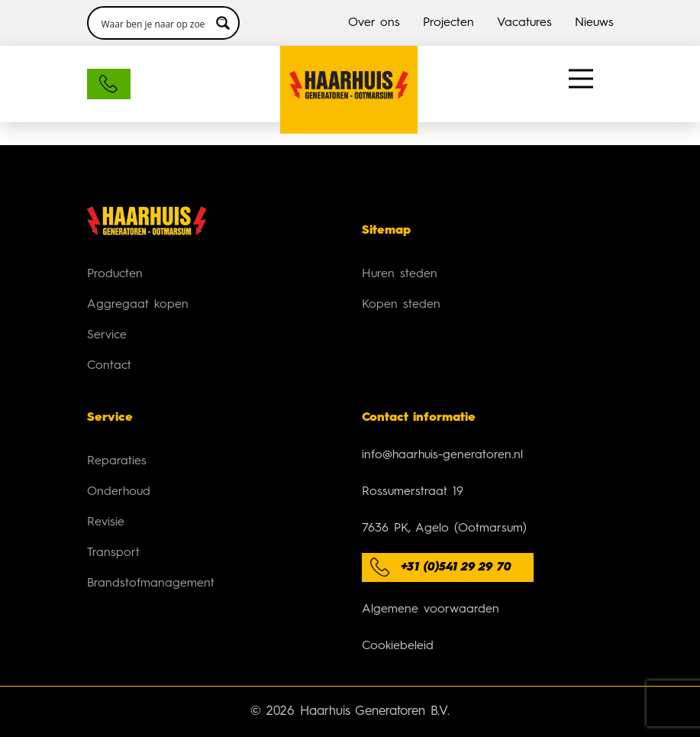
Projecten (448, 23)
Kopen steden (401, 305)
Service (107, 335)
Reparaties (117, 461)
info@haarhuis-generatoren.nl (442, 455)
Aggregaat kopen (138, 305)
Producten (115, 274)
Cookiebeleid (398, 646)
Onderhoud (119, 492)
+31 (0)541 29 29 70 (456, 567)
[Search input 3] (153, 23)
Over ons (374, 23)
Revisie (106, 522)
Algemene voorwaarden (431, 609)
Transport (113, 553)
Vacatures (524, 23)
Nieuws (594, 23)
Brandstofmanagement (151, 583)
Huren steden (400, 274)
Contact (109, 366)
